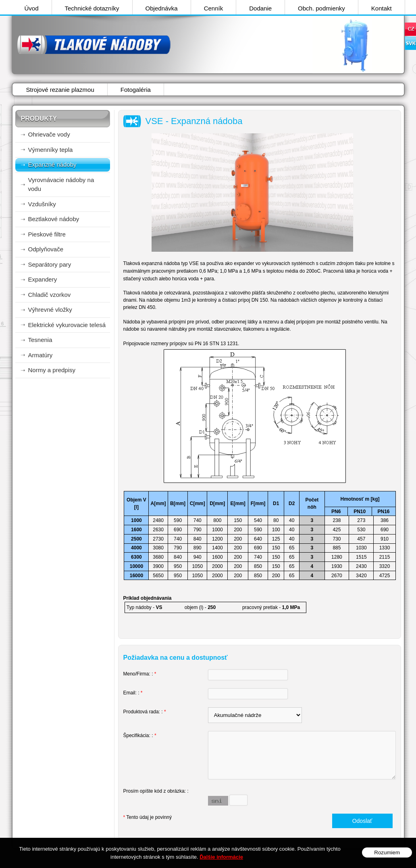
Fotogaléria (136, 90)
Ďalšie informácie (221, 857)
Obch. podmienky (321, 8)
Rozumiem (387, 852)
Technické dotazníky (92, 8)
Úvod (32, 8)
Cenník (214, 8)
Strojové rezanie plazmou (60, 90)
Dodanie (260, 8)
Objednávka (162, 8)
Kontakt (382, 8)
